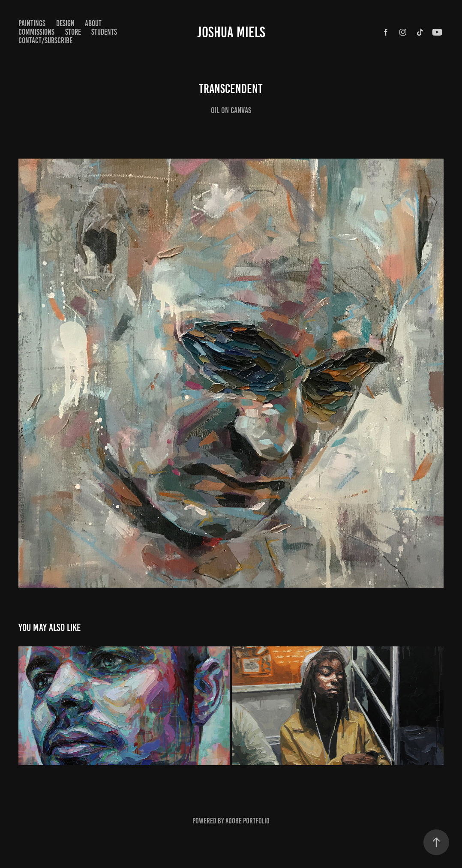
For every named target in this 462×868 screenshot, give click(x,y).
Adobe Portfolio (247, 821)
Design (65, 23)
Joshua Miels (231, 32)
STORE (73, 32)
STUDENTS (104, 32)
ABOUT (93, 23)
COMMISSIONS (36, 32)
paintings (32, 23)
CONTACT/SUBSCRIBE (45, 41)
